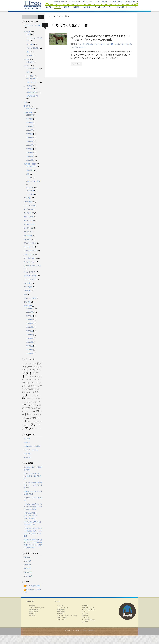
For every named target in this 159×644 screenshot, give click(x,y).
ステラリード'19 (28, 411)
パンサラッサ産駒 (84, 44)
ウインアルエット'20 (30, 389)
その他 (29, 34)
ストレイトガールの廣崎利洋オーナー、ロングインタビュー (33, 485)
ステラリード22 (29, 247)
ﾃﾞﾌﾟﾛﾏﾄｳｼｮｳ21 (29, 224)
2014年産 (30, 141)
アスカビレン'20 (28, 370)
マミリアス (32, 364)
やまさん (27, 442)
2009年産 (30, 123)
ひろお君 (27, 439)
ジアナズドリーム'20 (31, 399)
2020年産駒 (28, 236)
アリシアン (25, 364)
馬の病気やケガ (32, 166)
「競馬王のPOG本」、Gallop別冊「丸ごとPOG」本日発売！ (32, 516)
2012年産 (30, 134)
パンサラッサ (82, 47)
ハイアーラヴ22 (29, 254)
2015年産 (30, 145)
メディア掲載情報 (33, 48)
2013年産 (30, 138)
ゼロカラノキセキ (119, 44)
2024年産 (27, 291)
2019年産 (30, 160)
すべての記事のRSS (33, 586)
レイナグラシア (29, 380)
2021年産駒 (28, 202)
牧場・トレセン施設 (33, 181)
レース (29, 178)
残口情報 (29, 56)
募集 (28, 52)
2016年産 (30, 149)
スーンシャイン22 (30, 279)
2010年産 (30, 126)
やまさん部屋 (31, 78)
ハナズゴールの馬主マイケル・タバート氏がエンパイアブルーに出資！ (33, 507)
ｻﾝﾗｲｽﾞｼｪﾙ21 (29, 228)
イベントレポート (33, 68)
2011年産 (30, 130)
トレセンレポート (33, 82)
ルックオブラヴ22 (30, 272)
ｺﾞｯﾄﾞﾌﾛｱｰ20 (29, 209)
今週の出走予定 (32, 92)
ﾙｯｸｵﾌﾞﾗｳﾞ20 (29, 217)
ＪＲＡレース (29, 188)
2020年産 (27, 198)
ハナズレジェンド (33, 422)
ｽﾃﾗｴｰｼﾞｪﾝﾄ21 (29, 220)
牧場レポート (31, 109)
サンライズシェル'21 (35, 386)
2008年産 (30, 119)
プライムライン (31, 374)
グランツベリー (36, 429)
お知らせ (27, 32)
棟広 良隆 (27, 454)
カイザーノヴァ (33, 402)
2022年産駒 (28, 287)
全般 (26, 102)
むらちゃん (28, 457)
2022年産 (27, 239)
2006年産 (30, 115)
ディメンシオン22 (30, 243)
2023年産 (27, 283)
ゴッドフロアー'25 (107, 44)
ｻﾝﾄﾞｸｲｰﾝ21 (28, 232)
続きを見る (76, 64)
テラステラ (38, 370)
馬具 (28, 174)
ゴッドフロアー (95, 44)
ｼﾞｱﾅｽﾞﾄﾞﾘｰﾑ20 (29, 205)
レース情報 (28, 86)
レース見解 (30, 194)
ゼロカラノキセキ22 (31, 276)
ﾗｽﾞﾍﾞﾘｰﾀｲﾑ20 (29, 213)
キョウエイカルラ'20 (33, 367)
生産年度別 (28, 112)
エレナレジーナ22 (30, 262)
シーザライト (34, 392)
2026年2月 (28, 565)
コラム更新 (30, 44)
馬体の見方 (30, 170)
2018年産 (30, 156)
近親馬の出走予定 (33, 96)
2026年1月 (28, 569)
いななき (29, 62)
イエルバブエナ (36, 408)
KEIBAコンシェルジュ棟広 (33, 25)
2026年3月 (28, 561)
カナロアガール (32, 397)
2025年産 (27, 302)
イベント (27, 66)
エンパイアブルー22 (31, 258)
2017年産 (30, 153)
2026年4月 (28, 557)
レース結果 (30, 88)
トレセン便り (29, 76)
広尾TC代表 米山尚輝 (32, 446)
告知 (28, 72)
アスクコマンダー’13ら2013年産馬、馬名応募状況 (33, 476)
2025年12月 (28, 572)
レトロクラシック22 (31, 251)
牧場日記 (27, 106)
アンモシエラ (31, 426)
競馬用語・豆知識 (30, 164)
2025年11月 (28, 576)
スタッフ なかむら (31, 450)
